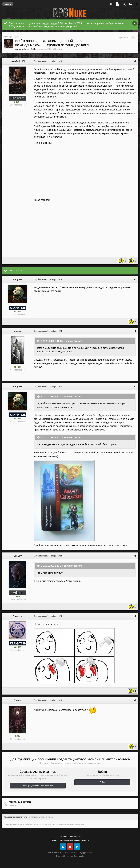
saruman (18, 331)
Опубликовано (47, 61)
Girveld (18, 700)
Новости (58, 49)
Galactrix (18, 616)
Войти (102, 782)
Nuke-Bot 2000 (28, 49)
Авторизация (12, 37)
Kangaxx (18, 279)
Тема (54, 840)
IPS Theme (64, 837)
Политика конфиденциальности (74, 840)
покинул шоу (127, 93)
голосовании (51, 23)
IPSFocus (76, 837)
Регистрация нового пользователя (38, 786)
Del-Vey (18, 556)
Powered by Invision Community (70, 856)
